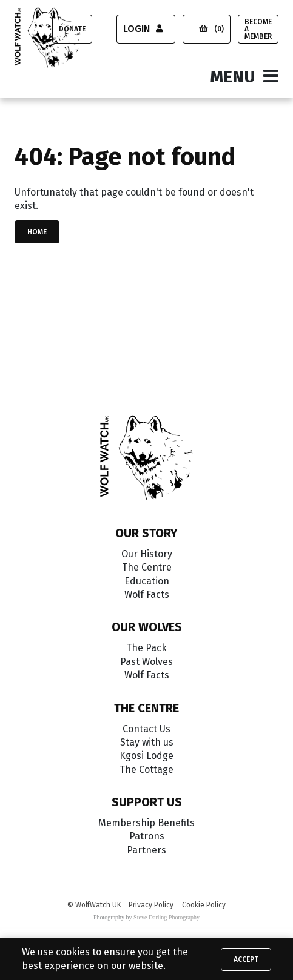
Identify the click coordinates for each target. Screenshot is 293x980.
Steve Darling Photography (167, 917)
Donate (72, 29)
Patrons (147, 836)
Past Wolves (146, 662)
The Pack (146, 648)
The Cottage (146, 770)
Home (37, 232)
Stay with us (147, 742)
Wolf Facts (147, 594)
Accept (246, 959)
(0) (211, 29)
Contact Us (146, 729)
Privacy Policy (151, 905)
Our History (147, 554)
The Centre (147, 567)
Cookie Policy (204, 905)
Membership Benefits (146, 823)
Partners (146, 850)
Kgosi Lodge (146, 756)
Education (147, 581)
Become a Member (258, 29)
